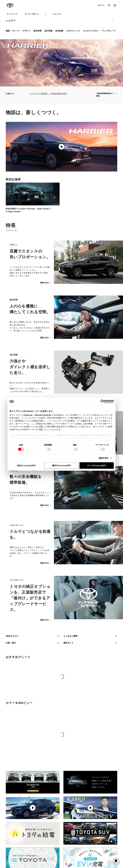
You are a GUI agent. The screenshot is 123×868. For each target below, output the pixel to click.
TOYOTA (10, 5)
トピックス (57, 14)
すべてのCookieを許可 (97, 466)
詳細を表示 (104, 458)
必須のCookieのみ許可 (26, 466)
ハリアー (11, 21)
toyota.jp (28, 415)
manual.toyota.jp (43, 415)
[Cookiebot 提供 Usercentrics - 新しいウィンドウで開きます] (103, 402)
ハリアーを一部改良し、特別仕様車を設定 (48, 94)
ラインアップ (12, 14)
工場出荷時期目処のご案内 (107, 95)
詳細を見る (46, 283)
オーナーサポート (32, 14)
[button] (116, 862)
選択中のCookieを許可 (61, 466)
